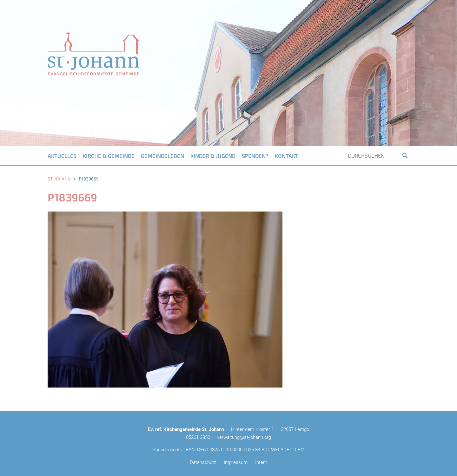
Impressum (236, 462)
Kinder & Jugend (213, 156)
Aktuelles (62, 156)
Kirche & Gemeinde (109, 156)
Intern (261, 462)
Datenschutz (203, 462)
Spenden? (255, 156)
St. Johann (59, 179)
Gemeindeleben (162, 156)
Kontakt (287, 156)
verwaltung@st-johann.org (244, 437)
